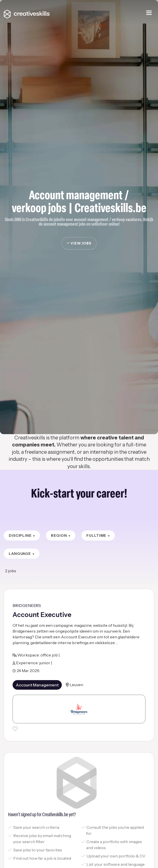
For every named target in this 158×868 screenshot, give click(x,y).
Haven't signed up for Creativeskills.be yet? (42, 815)
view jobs (79, 243)
